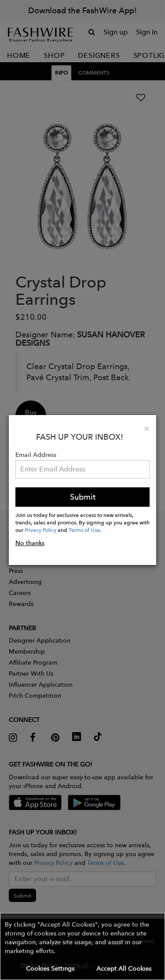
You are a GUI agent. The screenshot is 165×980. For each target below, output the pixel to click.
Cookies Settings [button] (50, 969)
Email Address (36, 455)
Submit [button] (83, 497)
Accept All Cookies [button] (124, 969)
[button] (82, 946)
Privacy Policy (40, 530)
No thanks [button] (30, 543)
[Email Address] (83, 469)
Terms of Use (84, 530)
